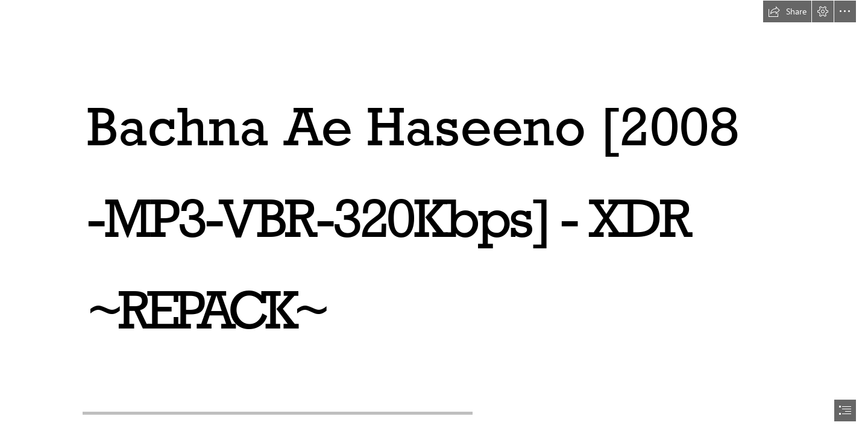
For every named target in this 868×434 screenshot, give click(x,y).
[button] (787, 11)
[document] (434, 217)
